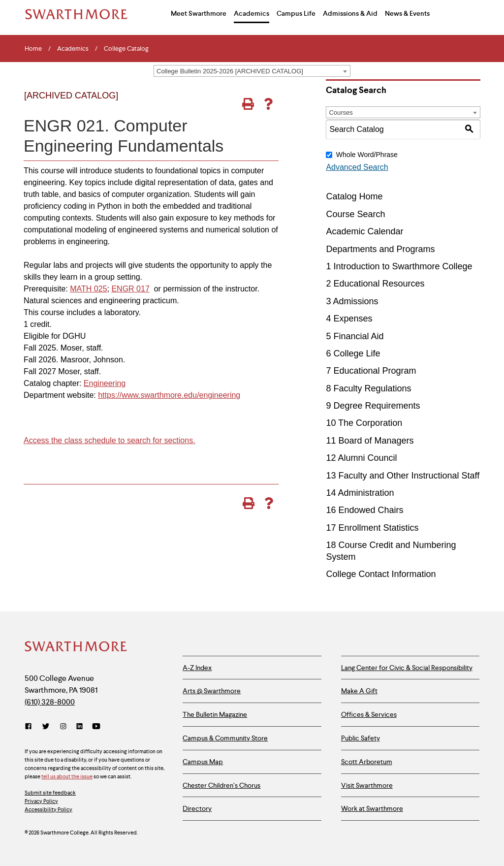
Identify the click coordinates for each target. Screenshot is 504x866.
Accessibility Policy (48, 809)
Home (33, 49)
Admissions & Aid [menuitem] (350, 13)
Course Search (355, 214)
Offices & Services (369, 714)
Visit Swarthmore (367, 785)
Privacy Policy (41, 801)
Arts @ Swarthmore (212, 691)
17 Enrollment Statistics (372, 528)
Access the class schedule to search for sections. (110, 440)
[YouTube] (96, 726)
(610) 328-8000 (50, 702)
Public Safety (361, 738)
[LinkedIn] (79, 726)
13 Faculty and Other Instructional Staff (403, 476)
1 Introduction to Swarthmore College (399, 266)
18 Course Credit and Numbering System (391, 551)
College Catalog (126, 49)
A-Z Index (197, 668)
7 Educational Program (371, 371)
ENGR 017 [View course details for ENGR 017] (130, 289)
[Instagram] (63, 726)
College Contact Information (381, 574)
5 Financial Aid (355, 336)
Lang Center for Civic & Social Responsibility (407, 668)
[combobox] (252, 71)
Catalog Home (354, 196)
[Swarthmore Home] (76, 647)
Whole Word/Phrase (367, 155)
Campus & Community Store (225, 738)
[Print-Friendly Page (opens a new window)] (248, 104)
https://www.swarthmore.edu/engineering (169, 395)
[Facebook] (30, 726)
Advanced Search (357, 167)
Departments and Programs (380, 249)
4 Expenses (349, 319)
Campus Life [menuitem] (296, 13)
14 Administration (360, 493)
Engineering (105, 383)
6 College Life (353, 353)
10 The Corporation (364, 423)
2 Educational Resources (375, 284)
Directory (197, 808)
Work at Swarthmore (372, 808)
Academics (73, 49)
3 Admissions (352, 301)
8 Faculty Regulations (368, 388)
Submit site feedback (50, 793)
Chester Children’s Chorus (221, 785)
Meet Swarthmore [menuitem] (199, 13)
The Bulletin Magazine (215, 714)
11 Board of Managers (370, 441)
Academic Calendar (364, 231)
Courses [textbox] (341, 112)
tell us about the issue (67, 776)
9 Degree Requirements (373, 406)
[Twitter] (46, 726)
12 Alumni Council (361, 458)
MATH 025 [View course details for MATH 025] (88, 289)
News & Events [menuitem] (407, 13)
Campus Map (203, 762)
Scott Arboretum (367, 762)
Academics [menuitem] (252, 13)
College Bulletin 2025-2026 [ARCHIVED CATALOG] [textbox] (230, 71)
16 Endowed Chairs (364, 510)
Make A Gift (359, 691)
